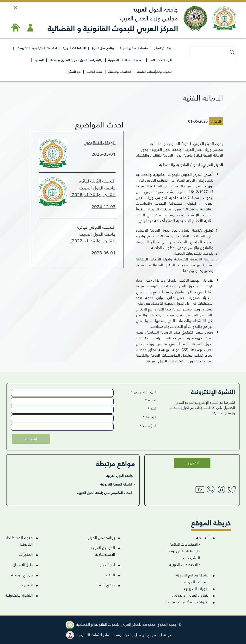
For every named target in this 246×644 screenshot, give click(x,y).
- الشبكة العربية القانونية (117, 484)
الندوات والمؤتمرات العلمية (155, 72)
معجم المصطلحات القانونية (126, 60)
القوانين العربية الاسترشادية (103, 551)
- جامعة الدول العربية (120, 475)
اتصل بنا (192, 462)
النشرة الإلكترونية (19, 595)
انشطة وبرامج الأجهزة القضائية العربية (193, 578)
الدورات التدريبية (197, 588)
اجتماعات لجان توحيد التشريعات (37, 48)
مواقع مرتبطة (22, 575)
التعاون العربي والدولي (191, 595)
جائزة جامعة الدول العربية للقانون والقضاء (76, 60)
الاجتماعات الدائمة (161, 60)
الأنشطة (203, 537)
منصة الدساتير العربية (134, 48)
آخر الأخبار (108, 565)
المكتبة (39, 60)
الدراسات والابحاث (120, 72)
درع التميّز (74, 72)
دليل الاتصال (23, 565)
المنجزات (26, 554)
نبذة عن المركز (163, 48)
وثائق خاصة (106, 585)
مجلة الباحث (94, 72)
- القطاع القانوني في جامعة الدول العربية (106, 492)
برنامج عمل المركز (103, 48)
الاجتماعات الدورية (74, 48)
